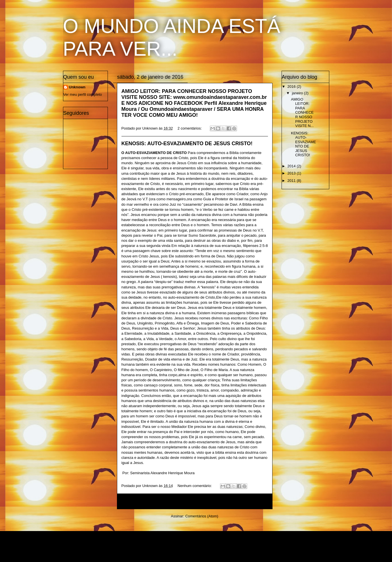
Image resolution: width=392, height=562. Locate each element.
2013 (292, 173)
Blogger (228, 551)
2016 (292, 87)
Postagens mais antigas (244, 501)
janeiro (298, 93)
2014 (292, 166)
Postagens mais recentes (146, 501)
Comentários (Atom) (202, 516)
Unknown (77, 87)
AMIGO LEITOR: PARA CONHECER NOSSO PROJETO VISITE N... (302, 113)
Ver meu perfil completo (83, 94)
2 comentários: (190, 128)
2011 (292, 181)
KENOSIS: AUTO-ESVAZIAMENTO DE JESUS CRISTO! (187, 143)
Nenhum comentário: (195, 486)
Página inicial (196, 501)
